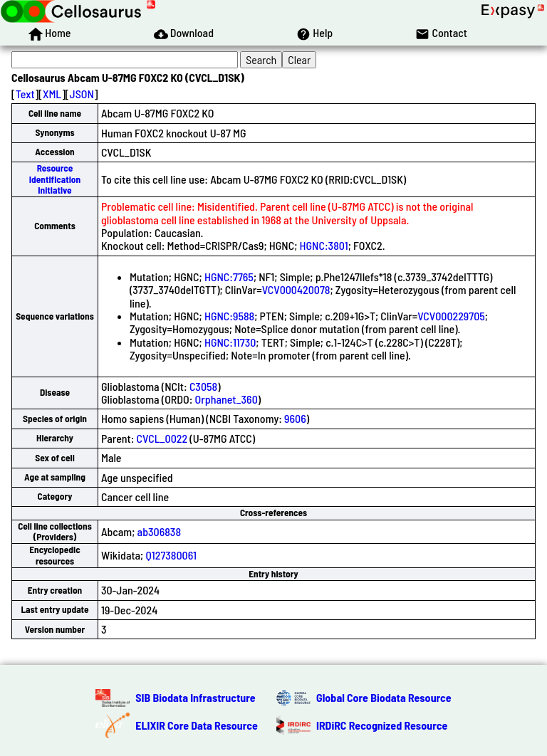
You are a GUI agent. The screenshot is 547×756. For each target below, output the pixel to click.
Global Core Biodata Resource (384, 697)
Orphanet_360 (226, 399)
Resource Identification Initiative (55, 179)
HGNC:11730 (230, 342)
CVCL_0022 (162, 438)
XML (52, 94)
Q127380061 (171, 555)
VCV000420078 (296, 289)
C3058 (203, 386)
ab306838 (159, 531)
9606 (295, 418)
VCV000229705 (451, 316)
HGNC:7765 (229, 277)
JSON (82, 94)
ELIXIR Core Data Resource (197, 725)
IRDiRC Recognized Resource (382, 725)
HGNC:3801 (324, 245)
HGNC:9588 (229, 316)
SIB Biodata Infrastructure (195, 697)
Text (25, 94)
